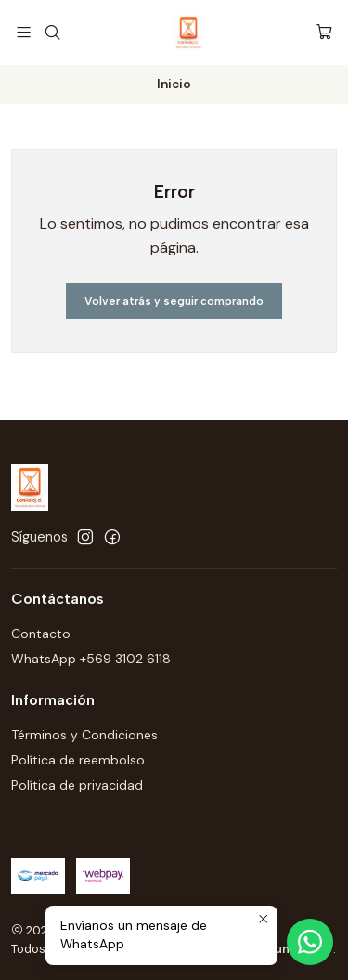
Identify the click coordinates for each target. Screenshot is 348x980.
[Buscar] (52, 32)
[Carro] (324, 32)
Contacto (41, 634)
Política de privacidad (77, 785)
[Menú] (24, 32)
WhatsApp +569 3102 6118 (91, 659)
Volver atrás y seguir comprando (174, 301)
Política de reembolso (78, 760)
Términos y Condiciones (84, 735)
